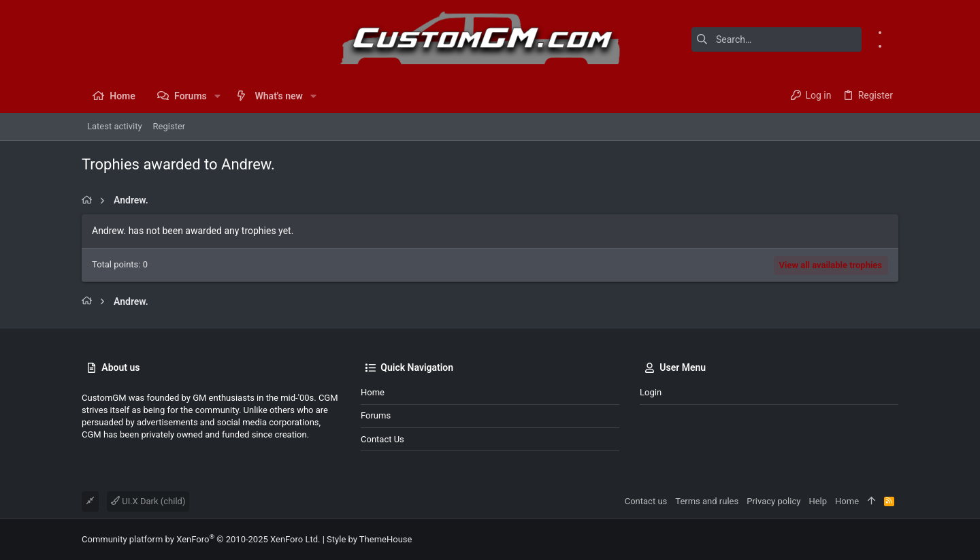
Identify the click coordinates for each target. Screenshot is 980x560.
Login (651, 392)
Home (373, 392)
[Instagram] (894, 46)
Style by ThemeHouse (369, 539)
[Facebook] (894, 32)
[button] (217, 96)
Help (818, 501)
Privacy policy (773, 501)
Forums (376, 415)
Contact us (382, 439)
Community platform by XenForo (201, 539)
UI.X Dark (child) (148, 501)
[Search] (777, 39)
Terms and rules (707, 501)
